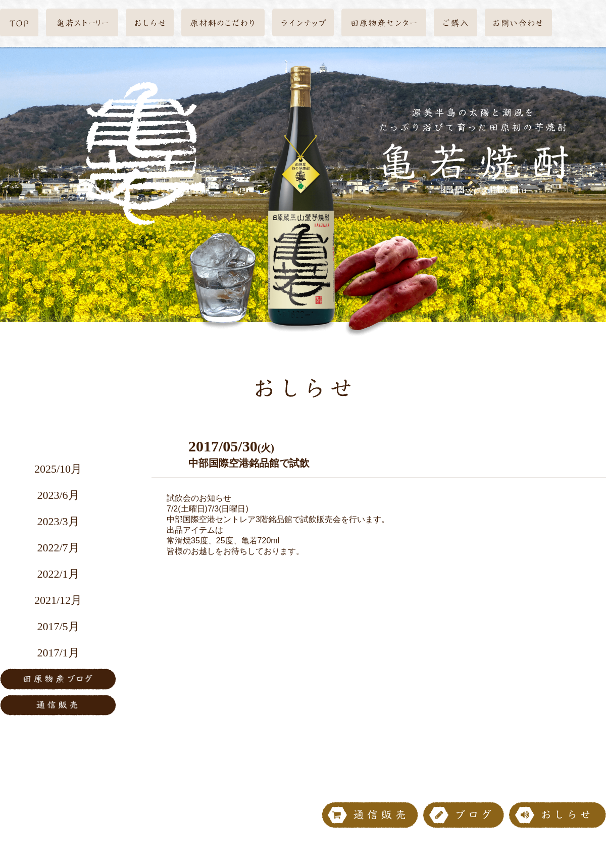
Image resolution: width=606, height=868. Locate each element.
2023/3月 (58, 521)
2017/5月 (58, 626)
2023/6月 (58, 495)
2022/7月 (58, 548)
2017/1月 (58, 653)
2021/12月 (58, 600)
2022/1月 (58, 574)
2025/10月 (58, 469)
